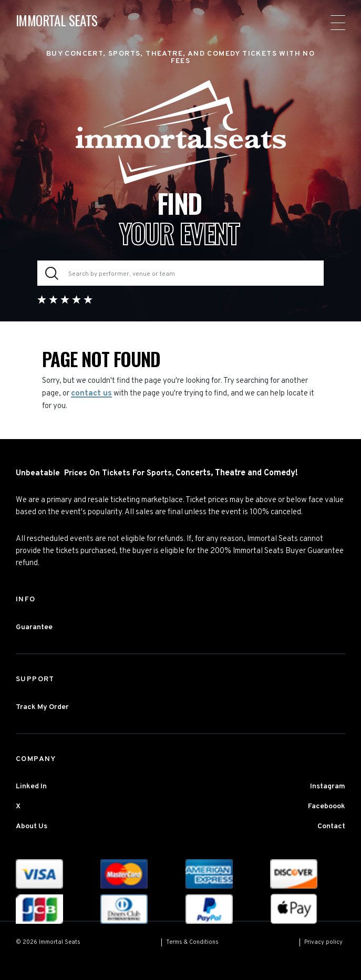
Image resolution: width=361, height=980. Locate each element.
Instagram (328, 786)
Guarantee (34, 627)
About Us (32, 826)
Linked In (31, 786)
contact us (91, 394)
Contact (331, 826)
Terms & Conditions (192, 942)
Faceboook (327, 806)
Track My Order (42, 707)
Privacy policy (323, 942)
